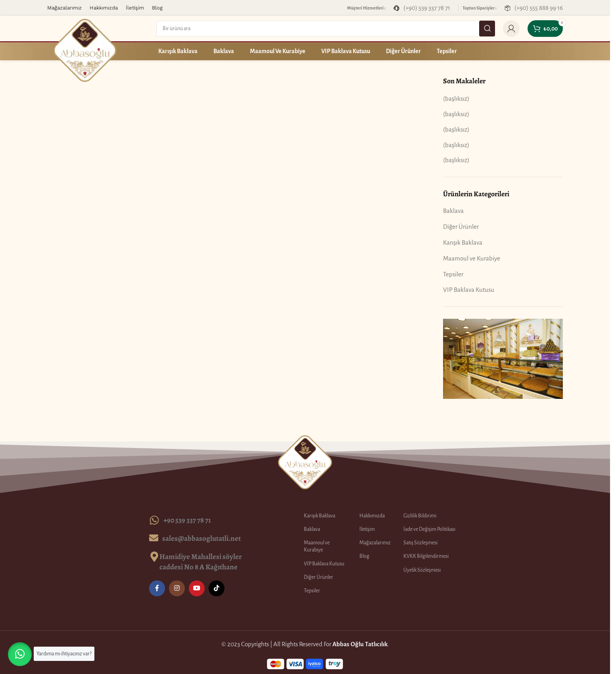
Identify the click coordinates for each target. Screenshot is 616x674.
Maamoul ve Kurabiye (472, 258)
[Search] (326, 29)
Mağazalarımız (375, 543)
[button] (20, 654)
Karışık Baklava (463, 242)
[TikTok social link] (217, 588)
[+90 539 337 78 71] (154, 520)
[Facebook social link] (157, 588)
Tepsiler (453, 274)
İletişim (367, 529)
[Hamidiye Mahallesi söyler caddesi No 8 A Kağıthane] (154, 557)
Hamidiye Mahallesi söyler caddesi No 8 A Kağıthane (201, 562)
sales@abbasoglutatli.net (201, 538)
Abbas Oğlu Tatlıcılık (360, 644)
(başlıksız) (456, 99)
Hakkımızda (372, 516)
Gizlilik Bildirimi (420, 516)
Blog (364, 556)
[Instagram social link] (177, 588)
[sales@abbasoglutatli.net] (154, 538)
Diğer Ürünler (461, 227)
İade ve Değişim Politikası (429, 529)
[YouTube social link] (197, 588)
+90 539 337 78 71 (187, 520)
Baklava (453, 211)
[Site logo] (85, 50)
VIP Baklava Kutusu (469, 290)
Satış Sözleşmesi (420, 543)
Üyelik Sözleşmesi (422, 570)
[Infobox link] (422, 8)
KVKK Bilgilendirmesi (426, 556)
